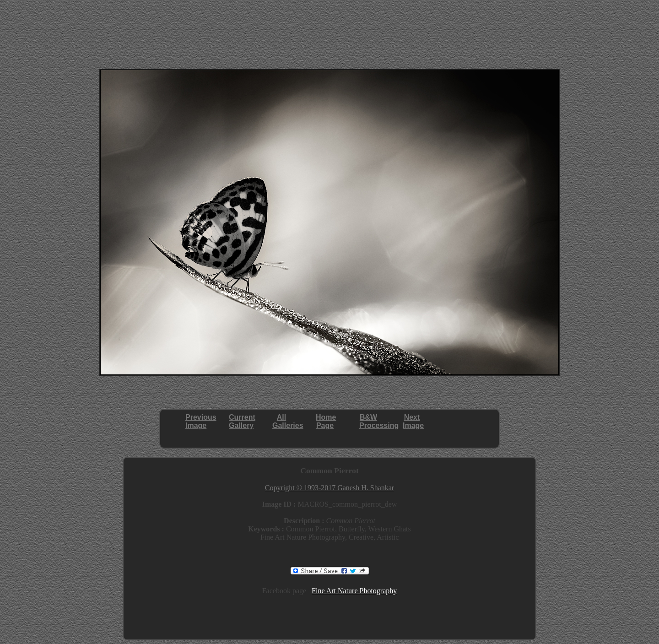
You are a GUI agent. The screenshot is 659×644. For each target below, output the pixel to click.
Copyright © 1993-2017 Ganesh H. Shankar (329, 488)
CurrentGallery (242, 421)
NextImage (413, 421)
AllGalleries (288, 421)
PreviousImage (201, 421)
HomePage (326, 421)
